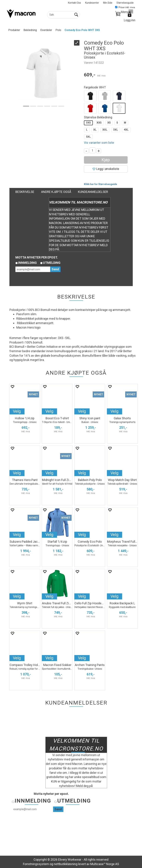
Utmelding (52, 263)
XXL (105, 130)
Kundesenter (92, 3)
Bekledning (30, 30)
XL (95, 130)
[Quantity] (92, 150)
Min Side (108, 3)
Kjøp (106, 160)
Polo (58, 30)
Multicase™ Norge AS (105, 864)
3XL (116, 130)
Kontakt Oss (75, 3)
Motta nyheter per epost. (37, 257)
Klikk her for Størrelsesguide (100, 184)
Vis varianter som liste (99, 143)
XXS (99, 123)
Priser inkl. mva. (125, 7)
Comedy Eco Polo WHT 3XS (82, 30)
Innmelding (27, 263)
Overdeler (46, 30)
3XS (88, 123)
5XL (88, 137)
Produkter (14, 30)
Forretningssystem (36, 864)
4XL (126, 130)
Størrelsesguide (125, 3)
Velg (17, 411)
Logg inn (130, 20)
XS (109, 123)
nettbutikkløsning (66, 864)
